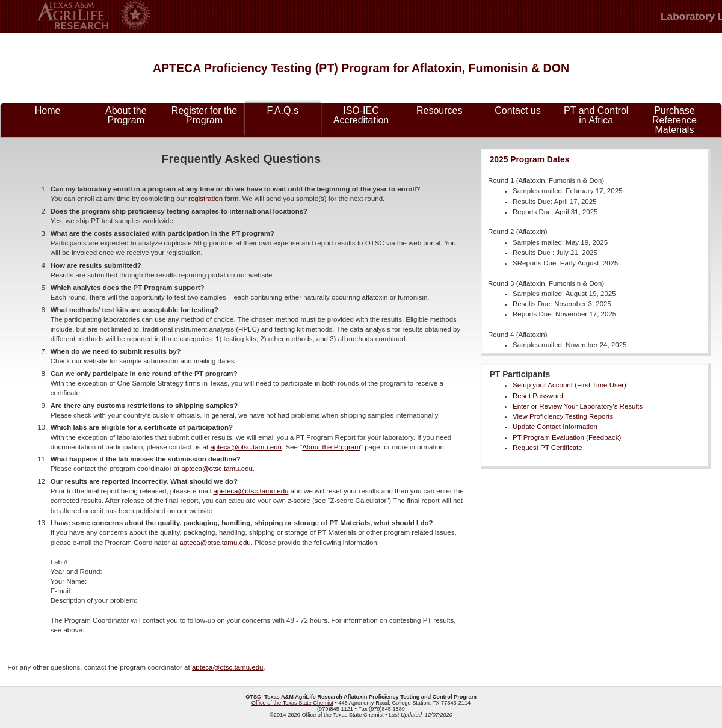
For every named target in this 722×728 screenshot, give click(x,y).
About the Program (126, 115)
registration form (213, 199)
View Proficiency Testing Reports (563, 416)
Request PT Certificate (548, 448)
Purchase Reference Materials (674, 120)
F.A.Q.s (283, 110)
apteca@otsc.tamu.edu (246, 447)
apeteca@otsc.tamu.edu (251, 491)
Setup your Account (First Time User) (569, 385)
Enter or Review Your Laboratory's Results (578, 406)
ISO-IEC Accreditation (361, 115)
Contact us (517, 110)
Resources (439, 110)
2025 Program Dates (530, 159)
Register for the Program (204, 115)
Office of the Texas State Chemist (292, 703)
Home (48, 110)
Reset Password (538, 396)
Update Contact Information (555, 427)
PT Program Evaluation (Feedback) (567, 437)
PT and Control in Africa (596, 115)
